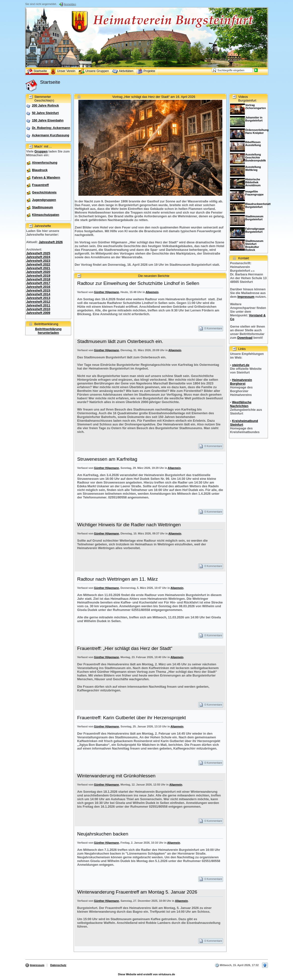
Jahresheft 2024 (38, 257)
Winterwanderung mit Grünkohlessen (116, 776)
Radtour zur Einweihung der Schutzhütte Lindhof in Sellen (138, 283)
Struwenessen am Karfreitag (107, 459)
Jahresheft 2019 (38, 276)
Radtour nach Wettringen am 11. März (117, 579)
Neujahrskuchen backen (103, 834)
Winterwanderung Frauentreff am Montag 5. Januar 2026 (137, 892)
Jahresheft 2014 (38, 294)
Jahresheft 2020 (38, 272)
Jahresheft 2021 (38, 268)
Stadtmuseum (43, 207)
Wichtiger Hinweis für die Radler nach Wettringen (129, 525)
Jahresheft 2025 (38, 253)
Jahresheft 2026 (51, 242)
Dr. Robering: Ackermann (51, 128)
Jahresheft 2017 (38, 283)
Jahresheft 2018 (38, 279)
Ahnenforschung (45, 163)
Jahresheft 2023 (38, 261)
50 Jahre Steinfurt (45, 113)
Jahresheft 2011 (38, 305)
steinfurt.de (241, 365)
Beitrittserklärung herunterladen (48, 331)
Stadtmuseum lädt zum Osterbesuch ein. (120, 341)
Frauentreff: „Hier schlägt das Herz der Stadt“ (125, 648)
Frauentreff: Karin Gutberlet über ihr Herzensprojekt (131, 718)
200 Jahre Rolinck (46, 105)
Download (245, 338)
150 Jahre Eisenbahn (48, 120)
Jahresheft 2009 (38, 313)
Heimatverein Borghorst (241, 382)
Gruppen (41, 151)
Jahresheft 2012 (38, 302)
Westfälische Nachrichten (241, 404)
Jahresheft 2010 (38, 309)
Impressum (246, 297)
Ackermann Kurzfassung (50, 135)
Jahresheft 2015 (38, 290)
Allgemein (152, 292)
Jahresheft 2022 (38, 264)
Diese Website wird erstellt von (146, 974)
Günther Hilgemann (107, 292)
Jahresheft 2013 (38, 298)
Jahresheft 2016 (38, 287)
